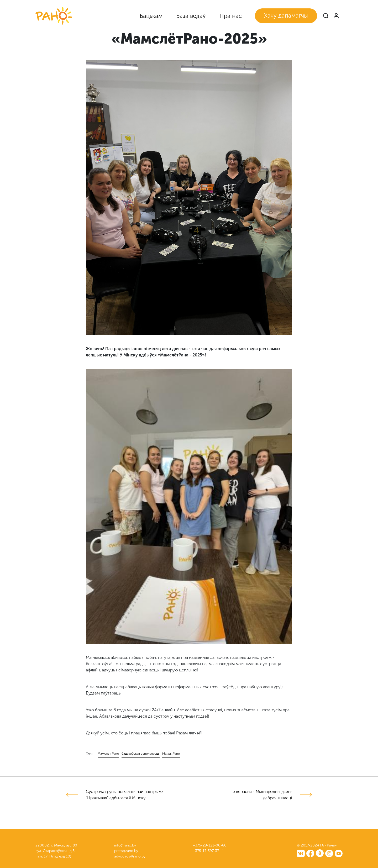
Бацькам (151, 16)
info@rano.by (125, 845)
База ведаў (191, 16)
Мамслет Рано (108, 754)
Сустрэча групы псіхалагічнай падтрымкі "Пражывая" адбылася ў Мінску (125, 795)
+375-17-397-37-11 (208, 851)
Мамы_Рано (171, 754)
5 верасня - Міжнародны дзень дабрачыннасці (262, 795)
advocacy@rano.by (130, 856)
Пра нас (231, 16)
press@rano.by (126, 851)
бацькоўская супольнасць (141, 754)
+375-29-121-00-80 (210, 845)
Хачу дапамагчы (286, 16)
